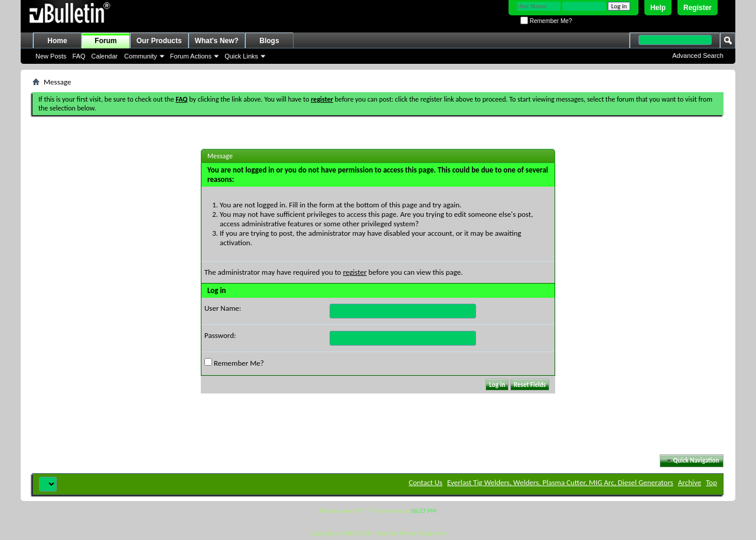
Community (141, 56)
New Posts (51, 56)
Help (658, 8)
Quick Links (241, 56)
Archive (690, 482)
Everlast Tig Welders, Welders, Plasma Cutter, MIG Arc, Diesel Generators (560, 482)
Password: (220, 335)
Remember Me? (546, 21)
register (355, 272)
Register (698, 8)
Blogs (269, 41)
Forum (105, 41)
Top (711, 482)
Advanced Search (698, 56)
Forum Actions (191, 56)
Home (57, 41)
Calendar (105, 56)
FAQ (79, 56)
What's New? (217, 41)
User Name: (223, 308)
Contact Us (426, 482)
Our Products (159, 41)
